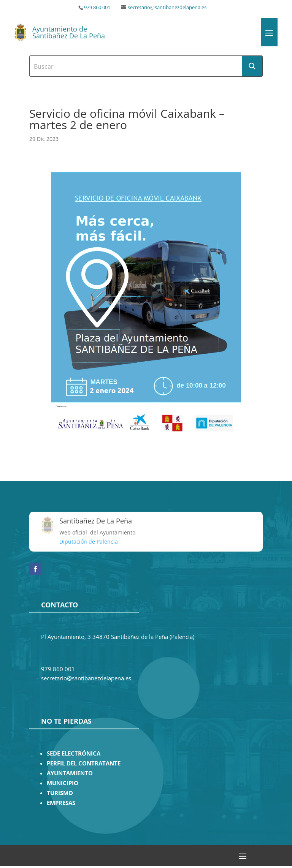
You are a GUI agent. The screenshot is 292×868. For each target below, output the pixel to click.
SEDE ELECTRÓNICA (74, 753)
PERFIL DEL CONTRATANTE (84, 763)
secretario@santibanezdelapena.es (167, 7)
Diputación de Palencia (89, 542)
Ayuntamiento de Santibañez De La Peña (69, 32)
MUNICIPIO (63, 783)
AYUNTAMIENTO (70, 773)
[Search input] (136, 66)
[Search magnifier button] (252, 66)
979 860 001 (97, 7)
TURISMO (60, 793)
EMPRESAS (61, 803)
